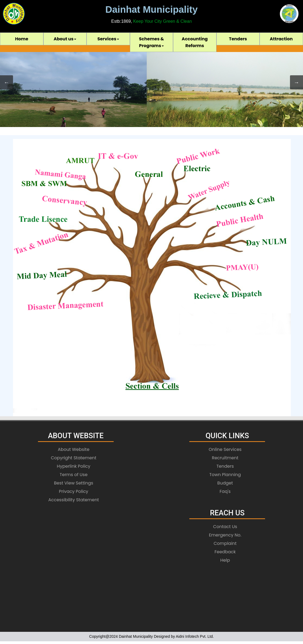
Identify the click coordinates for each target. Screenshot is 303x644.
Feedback (225, 552)
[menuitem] (22, 39)
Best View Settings (74, 483)
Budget (225, 483)
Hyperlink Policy (74, 466)
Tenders (238, 39)
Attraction (281, 39)
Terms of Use (74, 475)
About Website (74, 449)
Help (225, 560)
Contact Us (225, 527)
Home (22, 39)
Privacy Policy (74, 491)
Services (108, 39)
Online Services (225, 449)
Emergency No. (225, 535)
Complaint (225, 543)
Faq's (225, 491)
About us (65, 39)
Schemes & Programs (151, 42)
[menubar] (151, 42)
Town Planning (225, 475)
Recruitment (225, 458)
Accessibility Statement (74, 500)
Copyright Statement (74, 458)
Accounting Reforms (195, 42)
